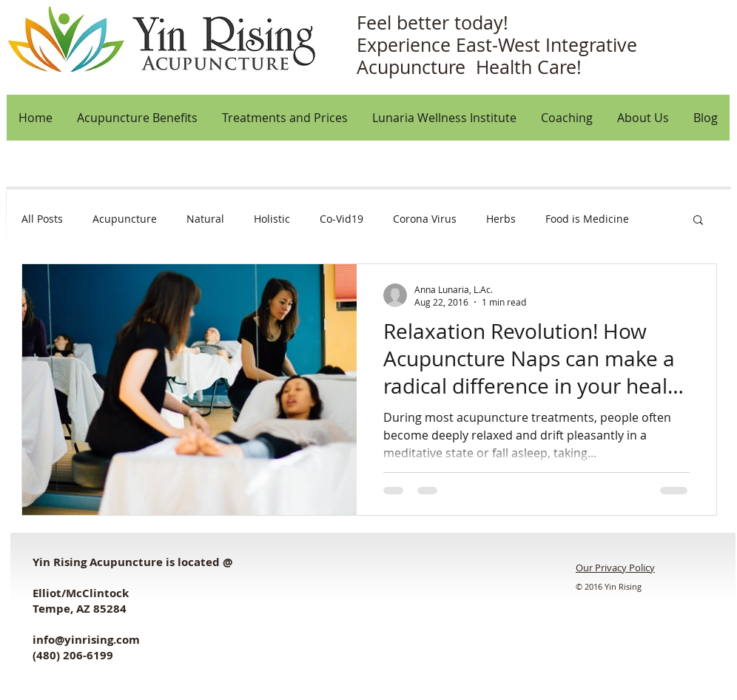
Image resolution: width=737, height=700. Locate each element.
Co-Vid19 (341, 219)
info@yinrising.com (86, 640)
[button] (643, 118)
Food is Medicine (587, 219)
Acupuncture (125, 219)
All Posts (42, 219)
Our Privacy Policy (615, 568)
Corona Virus (425, 219)
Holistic (272, 219)
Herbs (501, 219)
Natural (205, 219)
